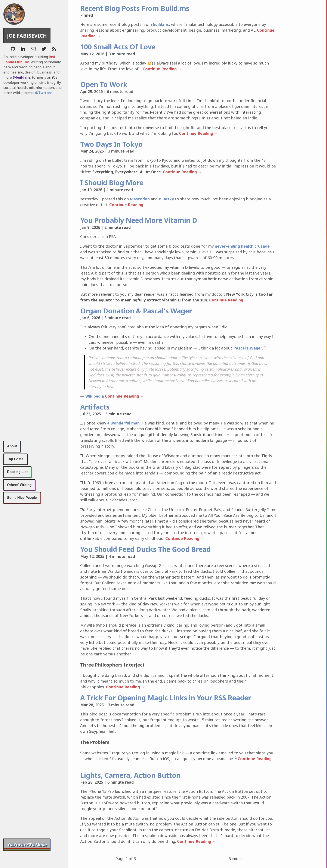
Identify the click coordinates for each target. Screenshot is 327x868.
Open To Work (104, 84)
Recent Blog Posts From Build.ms (135, 8)
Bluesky (166, 199)
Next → (235, 853)
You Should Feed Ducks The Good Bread (145, 549)
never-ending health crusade (242, 246)
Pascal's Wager (248, 348)
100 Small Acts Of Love (118, 47)
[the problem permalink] (77, 742)
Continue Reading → (154, 69)
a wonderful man (123, 423)
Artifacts (95, 407)
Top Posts (15, 459)
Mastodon (140, 199)
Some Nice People (22, 498)
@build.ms (21, 77)
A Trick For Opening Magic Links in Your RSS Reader (166, 698)
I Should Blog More (112, 183)
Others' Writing (19, 485)
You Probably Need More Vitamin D (139, 220)
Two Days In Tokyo (111, 144)
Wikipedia (95, 396)
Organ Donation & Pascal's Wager (136, 311)
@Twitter (43, 93)
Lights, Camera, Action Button (130, 769)
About (12, 446)
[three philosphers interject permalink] (77, 665)
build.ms (161, 24)
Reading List (17, 472)
